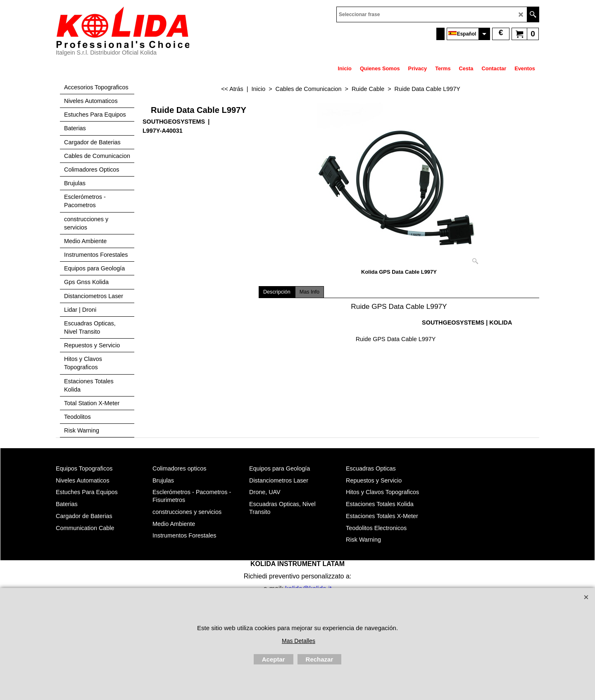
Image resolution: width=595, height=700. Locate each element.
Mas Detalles (299, 641)
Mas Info (309, 292)
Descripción (277, 292)
